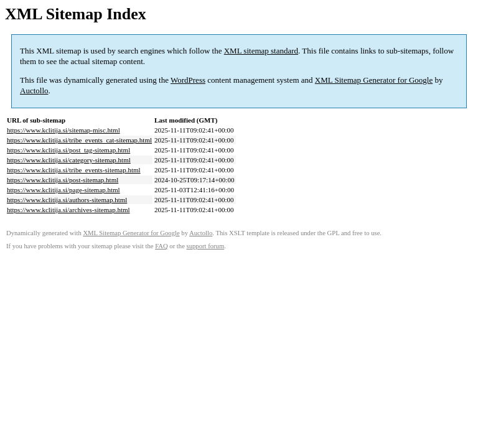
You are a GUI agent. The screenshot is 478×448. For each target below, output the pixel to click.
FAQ (162, 246)
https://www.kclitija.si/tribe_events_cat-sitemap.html (79, 140)
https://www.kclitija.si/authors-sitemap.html (67, 200)
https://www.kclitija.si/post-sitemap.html (63, 180)
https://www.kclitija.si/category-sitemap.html (69, 160)
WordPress (188, 80)
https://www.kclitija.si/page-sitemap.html (63, 190)
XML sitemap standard (261, 51)
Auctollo (34, 91)
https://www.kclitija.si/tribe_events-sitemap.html (74, 170)
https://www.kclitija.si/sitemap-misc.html (63, 130)
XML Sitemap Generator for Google (374, 80)
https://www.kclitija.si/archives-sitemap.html (68, 210)
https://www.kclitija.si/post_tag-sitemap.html (68, 150)
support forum (206, 246)
